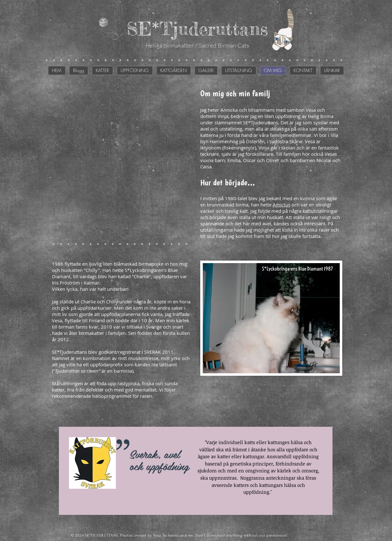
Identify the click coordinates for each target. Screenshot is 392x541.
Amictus (281, 205)
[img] (122, 160)
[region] (196, 471)
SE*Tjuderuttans (197, 28)
